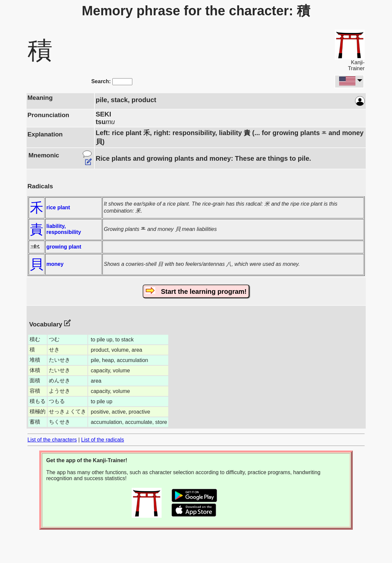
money (55, 264)
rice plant (58, 207)
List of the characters (52, 440)
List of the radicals (103, 440)
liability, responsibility (64, 229)
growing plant (64, 247)
